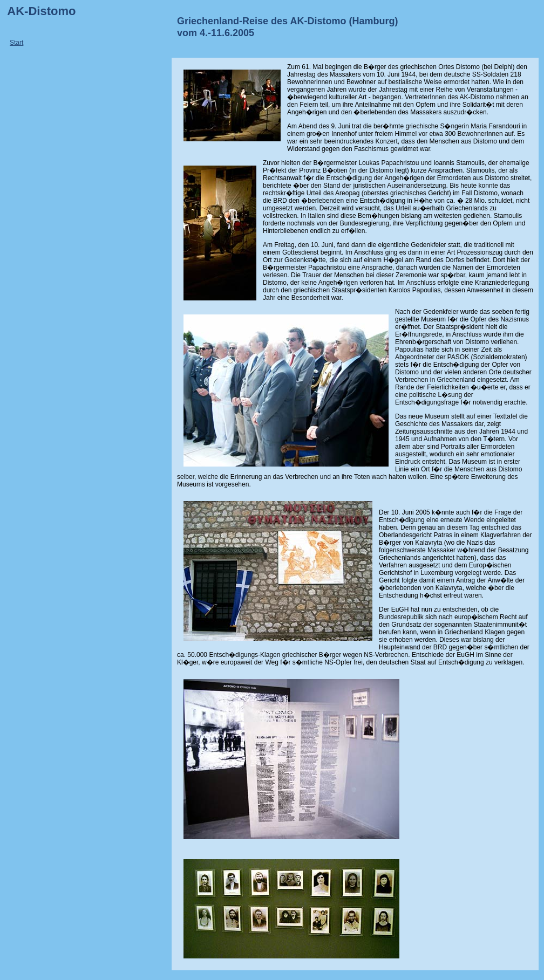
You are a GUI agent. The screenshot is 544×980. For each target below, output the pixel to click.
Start (16, 43)
